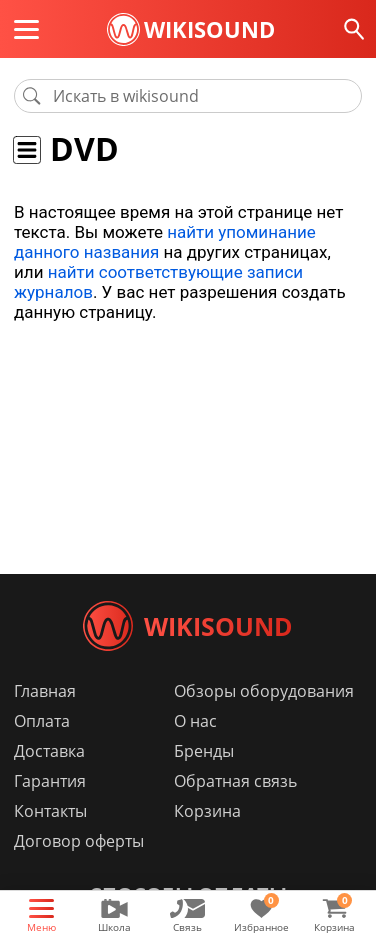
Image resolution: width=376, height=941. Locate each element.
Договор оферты (79, 841)
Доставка (49, 751)
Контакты (50, 811)
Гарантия (50, 781)
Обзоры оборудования (264, 691)
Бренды (204, 751)
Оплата (42, 721)
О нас (195, 721)
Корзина (207, 811)
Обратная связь (235, 781)
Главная (45, 691)
